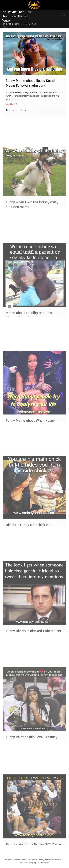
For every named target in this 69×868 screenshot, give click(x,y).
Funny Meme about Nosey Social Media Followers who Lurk (30, 87)
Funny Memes (15, 114)
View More (11, 108)
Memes (24, 114)
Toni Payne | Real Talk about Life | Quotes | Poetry (17, 16)
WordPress (24, 863)
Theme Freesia (59, 860)
